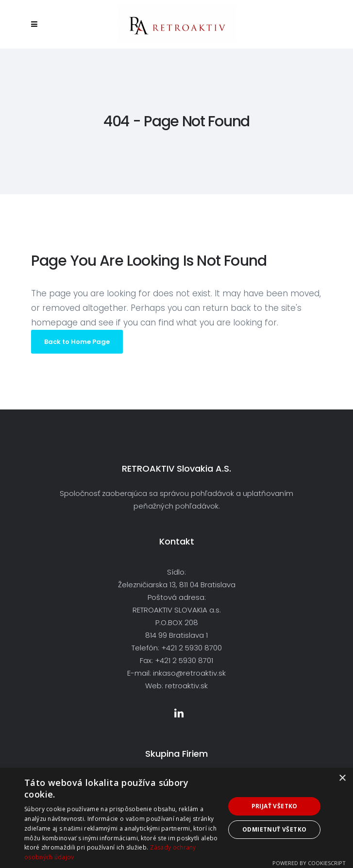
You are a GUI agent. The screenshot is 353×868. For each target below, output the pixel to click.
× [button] (342, 778)
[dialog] (176, 818)
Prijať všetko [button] (275, 806)
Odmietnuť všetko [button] (274, 829)
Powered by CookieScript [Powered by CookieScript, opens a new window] (309, 863)
